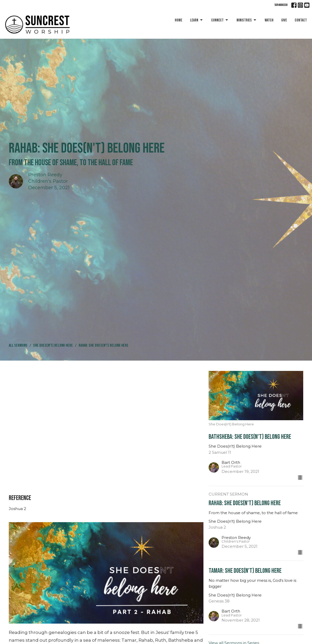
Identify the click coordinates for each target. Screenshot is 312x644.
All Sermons (18, 345)
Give (284, 20)
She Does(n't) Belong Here (53, 345)
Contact (301, 20)
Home (178, 20)
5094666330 (281, 5)
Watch (269, 20)
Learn (197, 20)
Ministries (247, 20)
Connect (220, 20)
